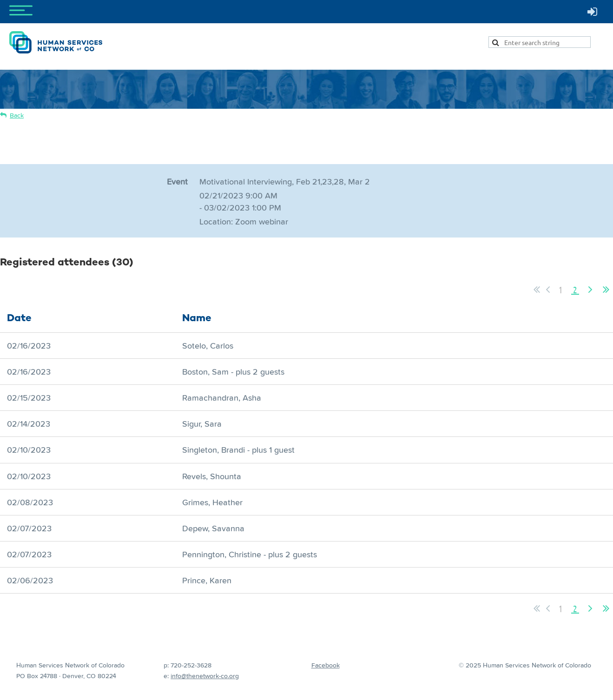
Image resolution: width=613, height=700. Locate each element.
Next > (590, 290)
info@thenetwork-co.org (205, 676)
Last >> (606, 290)
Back (17, 115)
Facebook (326, 665)
